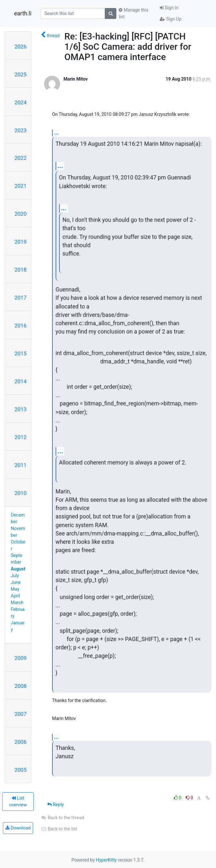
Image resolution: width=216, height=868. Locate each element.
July (15, 576)
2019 (21, 242)
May (15, 589)
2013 (21, 409)
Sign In (169, 8)
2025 (21, 74)
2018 (21, 270)
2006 (21, 742)
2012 (21, 437)
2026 (21, 47)
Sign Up (171, 19)
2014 (21, 381)
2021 (21, 186)
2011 (21, 465)
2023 (21, 130)
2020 (21, 214)
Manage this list (133, 13)
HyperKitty (106, 860)
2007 (21, 714)
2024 (21, 102)
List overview (18, 801)
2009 (21, 658)
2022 (21, 158)
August (18, 569)
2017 (21, 298)
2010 (21, 493)
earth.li (23, 13)
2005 (21, 770)
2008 (21, 686)
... (56, 133)
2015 (21, 353)
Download (18, 828)
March (17, 603)
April (16, 596)
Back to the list (59, 829)
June (16, 582)
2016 (21, 325)
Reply (55, 804)
